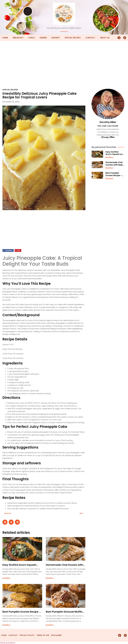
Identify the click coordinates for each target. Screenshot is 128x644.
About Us (105, 38)
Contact (90, 38)
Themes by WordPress (8, 643)
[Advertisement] (64, 59)
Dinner (43, 38)
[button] (5, 522)
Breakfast (18, 38)
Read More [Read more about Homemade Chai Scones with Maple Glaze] (50, 578)
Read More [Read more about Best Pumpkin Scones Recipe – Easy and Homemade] (6, 625)
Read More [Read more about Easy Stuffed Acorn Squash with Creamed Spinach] (6, 578)
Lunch (32, 38)
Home (5, 38)
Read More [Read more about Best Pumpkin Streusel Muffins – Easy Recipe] (50, 625)
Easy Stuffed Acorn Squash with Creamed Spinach (115, 154)
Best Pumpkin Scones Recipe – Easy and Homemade (114, 177)
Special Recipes (73, 38)
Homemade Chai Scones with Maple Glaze (115, 165)
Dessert (56, 38)
